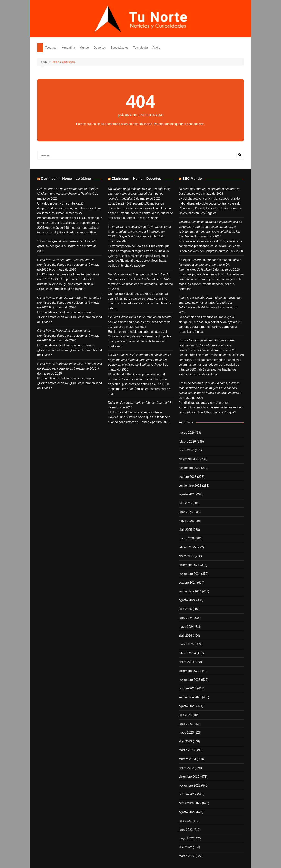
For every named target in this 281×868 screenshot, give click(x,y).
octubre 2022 (188, 794)
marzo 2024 (187, 644)
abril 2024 (185, 636)
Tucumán (51, 48)
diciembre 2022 (189, 777)
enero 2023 (186, 768)
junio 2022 (186, 830)
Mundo (84, 48)
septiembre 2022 (190, 803)
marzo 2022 (187, 856)
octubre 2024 (188, 583)
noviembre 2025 (190, 468)
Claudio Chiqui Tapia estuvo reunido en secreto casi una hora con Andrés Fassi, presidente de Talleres (140, 322)
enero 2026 (186, 450)
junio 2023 (186, 724)
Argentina (69, 48)
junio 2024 (186, 618)
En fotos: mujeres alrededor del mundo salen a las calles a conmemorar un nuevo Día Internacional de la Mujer (210, 265)
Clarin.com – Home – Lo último (66, 179)
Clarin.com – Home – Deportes (136, 179)
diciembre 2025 (189, 459)
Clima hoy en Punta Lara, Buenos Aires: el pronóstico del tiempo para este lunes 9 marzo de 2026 (68, 265)
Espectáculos (119, 48)
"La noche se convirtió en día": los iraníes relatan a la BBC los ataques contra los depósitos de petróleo (206, 345)
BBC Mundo (192, 179)
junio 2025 (186, 512)
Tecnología (140, 48)
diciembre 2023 (189, 671)
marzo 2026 (187, 433)
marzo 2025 (187, 538)
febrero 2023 (187, 759)
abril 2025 (185, 530)
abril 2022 (185, 847)
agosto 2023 (187, 706)
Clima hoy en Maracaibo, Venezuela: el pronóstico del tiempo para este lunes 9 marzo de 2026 (68, 336)
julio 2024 (185, 609)
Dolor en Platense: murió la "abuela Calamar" (138, 403)
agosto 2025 (187, 494)
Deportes (100, 48)
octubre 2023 (188, 688)
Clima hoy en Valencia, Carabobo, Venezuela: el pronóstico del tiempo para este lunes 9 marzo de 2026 (70, 303)
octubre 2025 (188, 477)
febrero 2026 (187, 441)
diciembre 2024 (189, 565)
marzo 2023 (187, 750)
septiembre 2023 (190, 697)
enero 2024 (186, 662)
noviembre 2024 (190, 574)
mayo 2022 (186, 838)
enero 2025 (186, 556)
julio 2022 (185, 821)
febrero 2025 (187, 547)
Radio (156, 48)
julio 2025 (185, 503)
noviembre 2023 (190, 680)
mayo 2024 (186, 627)
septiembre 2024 (190, 591)
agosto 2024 (187, 600)
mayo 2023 (186, 733)
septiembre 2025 (190, 486)
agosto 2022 (187, 812)
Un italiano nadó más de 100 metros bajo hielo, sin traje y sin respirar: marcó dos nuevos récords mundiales (140, 194)
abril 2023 (185, 741)
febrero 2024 (187, 653)
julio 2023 (185, 715)
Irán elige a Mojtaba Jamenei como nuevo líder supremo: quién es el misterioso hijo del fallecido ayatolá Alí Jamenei (210, 303)
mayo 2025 (186, 521)
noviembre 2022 (190, 786)
